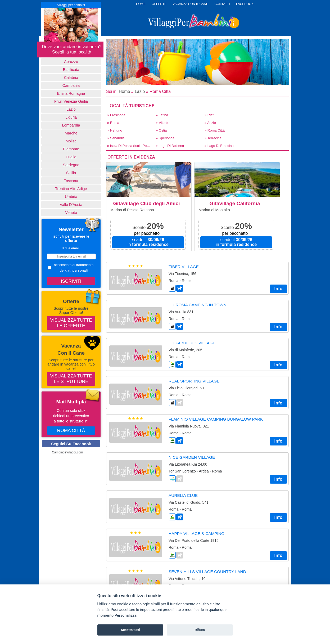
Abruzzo (71, 62)
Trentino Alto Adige (71, 189)
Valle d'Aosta (71, 205)
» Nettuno (115, 130)
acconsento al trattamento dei (71, 268)
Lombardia (71, 125)
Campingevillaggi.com (67, 452)
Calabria (71, 78)
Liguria (71, 117)
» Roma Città (215, 130)
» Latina (162, 115)
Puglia (71, 157)
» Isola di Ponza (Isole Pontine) (130, 146)
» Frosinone (116, 115)
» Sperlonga (165, 138)
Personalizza (126, 616)
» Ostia (161, 130)
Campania (71, 85)
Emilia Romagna (71, 93)
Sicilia (71, 173)
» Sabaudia (116, 138)
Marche (71, 133)
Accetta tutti (130, 630)
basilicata (71, 70)
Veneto (71, 213)
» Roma (113, 123)
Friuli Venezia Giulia (71, 101)
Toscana (71, 181)
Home (125, 91)
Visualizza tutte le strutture (71, 379)
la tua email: (71, 248)
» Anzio (210, 123)
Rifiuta (200, 630)
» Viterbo (163, 123)
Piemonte (71, 149)
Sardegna (71, 165)
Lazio (71, 109)
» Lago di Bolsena (170, 146)
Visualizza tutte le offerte (71, 323)
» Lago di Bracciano (220, 146)
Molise (71, 141)
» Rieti (209, 115)
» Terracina (213, 138)
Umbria (71, 197)
